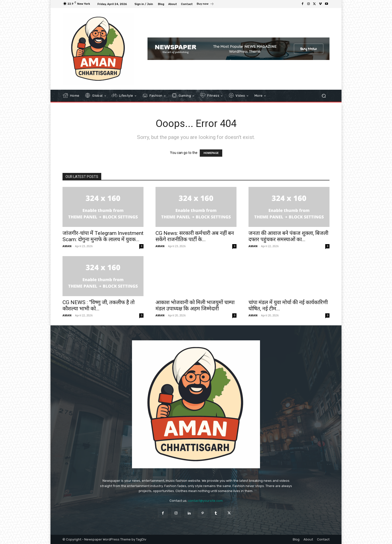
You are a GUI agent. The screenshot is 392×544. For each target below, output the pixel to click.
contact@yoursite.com (205, 501)
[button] (324, 96)
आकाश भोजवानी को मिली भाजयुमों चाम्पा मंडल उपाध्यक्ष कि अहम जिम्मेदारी (195, 305)
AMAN (67, 246)
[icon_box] (205, 4)
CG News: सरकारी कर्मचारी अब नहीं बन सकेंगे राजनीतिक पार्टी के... (195, 236)
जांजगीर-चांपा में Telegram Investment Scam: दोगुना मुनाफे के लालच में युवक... (103, 236)
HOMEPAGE (211, 153)
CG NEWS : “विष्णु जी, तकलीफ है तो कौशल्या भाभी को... (98, 305)
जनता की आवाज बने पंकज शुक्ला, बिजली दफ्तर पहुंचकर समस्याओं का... (288, 236)
